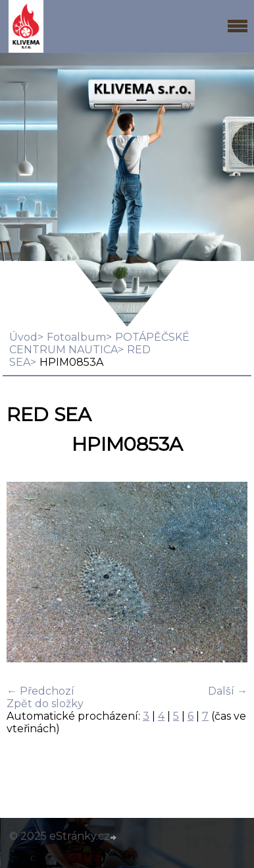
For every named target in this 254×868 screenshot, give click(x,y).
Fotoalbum (76, 337)
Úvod (23, 337)
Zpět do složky (45, 704)
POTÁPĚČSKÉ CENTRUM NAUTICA (99, 343)
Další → (228, 691)
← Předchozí (40, 691)
